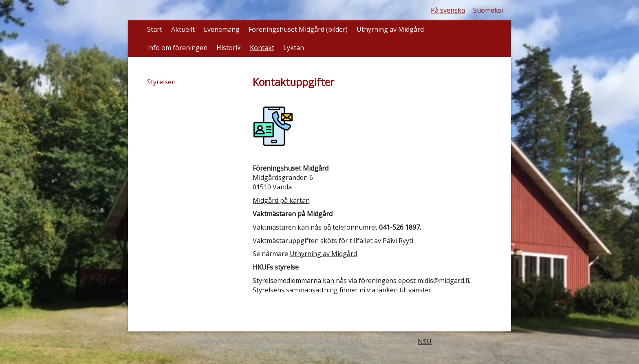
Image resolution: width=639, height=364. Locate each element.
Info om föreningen (177, 48)
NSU (425, 342)
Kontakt (262, 48)
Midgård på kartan (281, 200)
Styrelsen (161, 82)
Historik (229, 48)
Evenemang (222, 29)
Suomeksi (488, 10)
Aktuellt (183, 29)
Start (155, 29)
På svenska (448, 10)
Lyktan (294, 48)
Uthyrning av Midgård (390, 29)
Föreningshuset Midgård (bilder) (298, 29)
